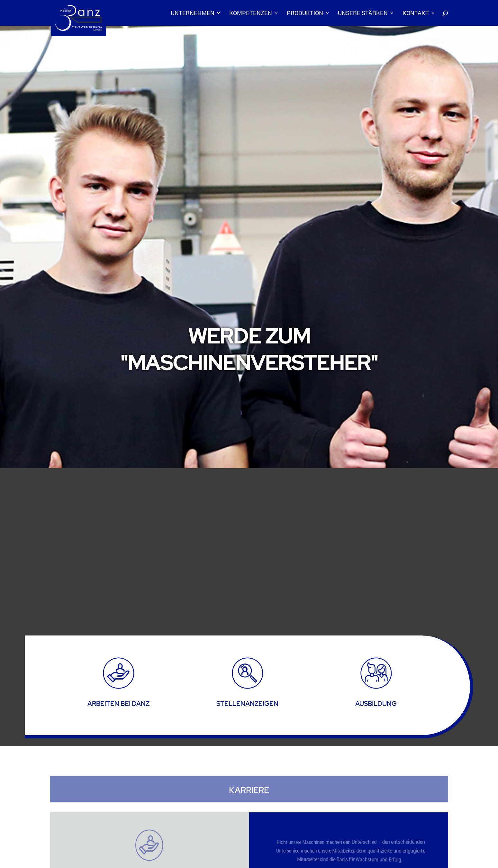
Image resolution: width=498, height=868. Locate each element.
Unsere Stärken (363, 14)
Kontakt (416, 14)
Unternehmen (193, 14)
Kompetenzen (251, 14)
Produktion (305, 14)
